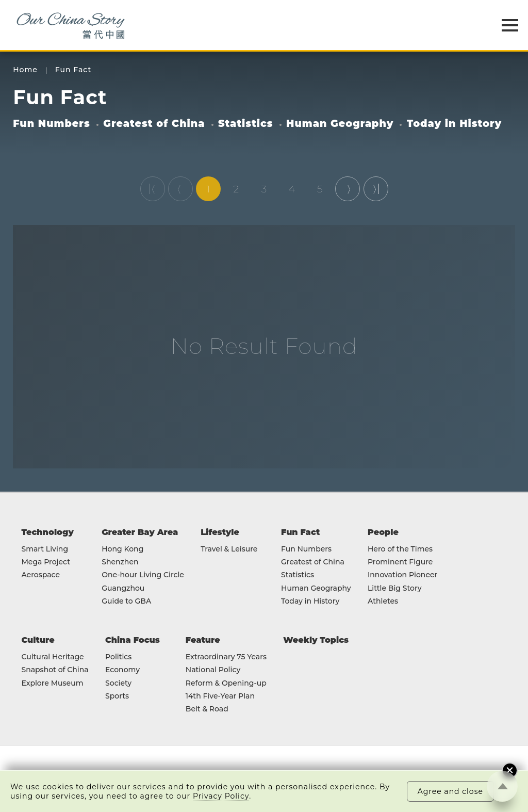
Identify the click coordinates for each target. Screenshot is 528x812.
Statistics (246, 124)
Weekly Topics (316, 640)
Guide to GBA (126, 601)
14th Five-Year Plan (220, 696)
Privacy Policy (221, 796)
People (383, 532)
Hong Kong (122, 549)
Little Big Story (395, 588)
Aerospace (40, 575)
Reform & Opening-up (226, 683)
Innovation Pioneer (402, 575)
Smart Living (45, 549)
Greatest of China (154, 124)
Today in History (454, 124)
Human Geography (340, 124)
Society (118, 683)
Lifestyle (220, 532)
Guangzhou (123, 588)
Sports (117, 696)
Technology (47, 532)
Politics (118, 657)
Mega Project (46, 562)
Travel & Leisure (229, 549)
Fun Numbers (52, 124)
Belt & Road (207, 709)
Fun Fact (73, 70)
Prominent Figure (400, 562)
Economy (122, 670)
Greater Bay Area (140, 532)
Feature (203, 640)
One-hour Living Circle (143, 575)
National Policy (213, 670)
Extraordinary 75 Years (226, 657)
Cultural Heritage (52, 657)
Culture (38, 640)
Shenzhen (120, 562)
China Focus (133, 640)
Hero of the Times (400, 549)
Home (25, 70)
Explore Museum (52, 683)
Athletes (383, 601)
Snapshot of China (55, 670)
